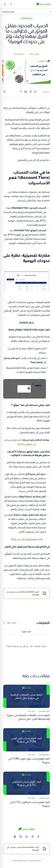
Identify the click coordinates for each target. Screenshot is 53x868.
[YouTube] (26, 837)
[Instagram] (21, 837)
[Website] (15, 837)
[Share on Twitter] (35, 92)
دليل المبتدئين (26, 18)
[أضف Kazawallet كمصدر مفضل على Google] (26, 593)
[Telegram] (32, 837)
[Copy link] (21, 92)
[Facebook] (38, 837)
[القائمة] (5, 4)
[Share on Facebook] (31, 92)
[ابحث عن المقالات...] (11, 4)
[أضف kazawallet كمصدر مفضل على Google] (26, 849)
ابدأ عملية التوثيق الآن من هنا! (27, 539)
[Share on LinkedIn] (26, 92)
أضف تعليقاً (26, 632)
